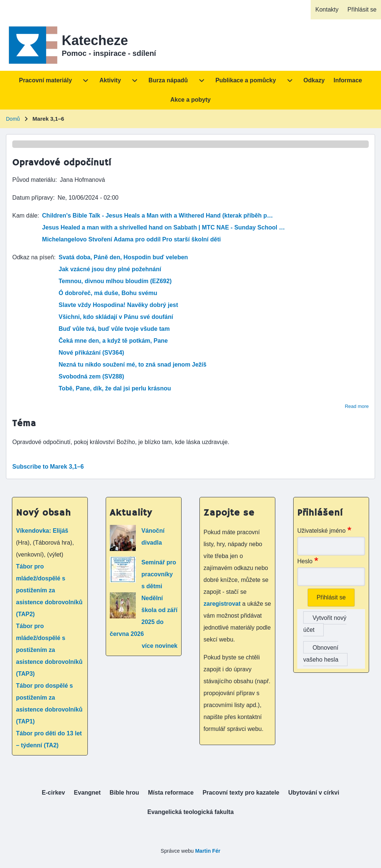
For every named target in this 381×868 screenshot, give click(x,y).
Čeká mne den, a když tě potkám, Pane (113, 341)
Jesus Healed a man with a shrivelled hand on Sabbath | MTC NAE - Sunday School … (164, 227)
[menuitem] (327, 10)
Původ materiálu (34, 180)
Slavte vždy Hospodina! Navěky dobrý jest (119, 305)
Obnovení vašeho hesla (321, 654)
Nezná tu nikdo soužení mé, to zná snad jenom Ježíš (133, 365)
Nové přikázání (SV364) (92, 353)
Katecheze (95, 40)
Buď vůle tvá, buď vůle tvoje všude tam (114, 329)
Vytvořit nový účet (325, 624)
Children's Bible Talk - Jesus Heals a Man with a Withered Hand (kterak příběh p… (157, 216)
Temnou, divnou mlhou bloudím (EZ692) (115, 281)
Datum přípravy (33, 198)
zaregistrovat (223, 604)
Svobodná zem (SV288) (92, 376)
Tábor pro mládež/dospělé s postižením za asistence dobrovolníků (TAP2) (49, 590)
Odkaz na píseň (33, 257)
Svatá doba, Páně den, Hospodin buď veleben (124, 257)
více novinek (160, 646)
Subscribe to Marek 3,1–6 (48, 467)
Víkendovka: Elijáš (42, 531)
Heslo (305, 561)
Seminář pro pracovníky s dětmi (159, 574)
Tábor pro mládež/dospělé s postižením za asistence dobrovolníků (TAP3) (49, 650)
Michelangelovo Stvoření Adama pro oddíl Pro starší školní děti (131, 239)
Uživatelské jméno (321, 531)
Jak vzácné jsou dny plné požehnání (110, 269)
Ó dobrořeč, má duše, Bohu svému (108, 293)
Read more (357, 406)
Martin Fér (208, 851)
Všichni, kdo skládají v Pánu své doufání (116, 317)
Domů (13, 119)
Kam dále (25, 216)
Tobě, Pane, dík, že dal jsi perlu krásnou (115, 388)
